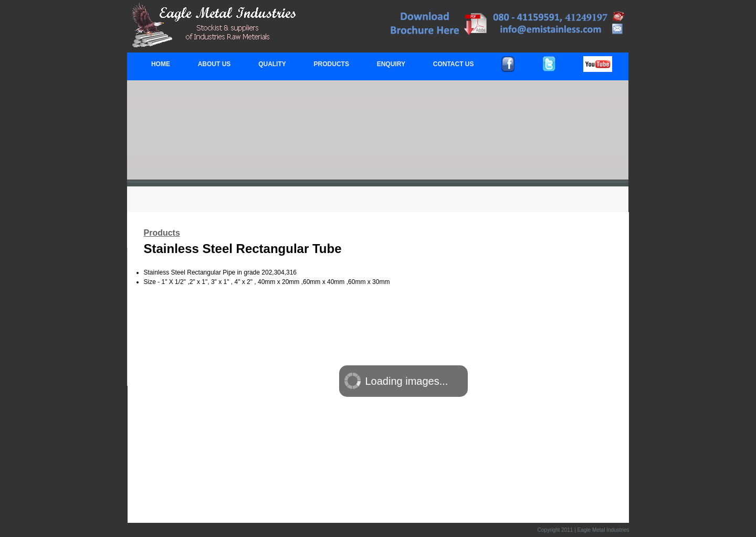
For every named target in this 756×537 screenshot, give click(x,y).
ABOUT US (214, 64)
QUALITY (272, 64)
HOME (161, 64)
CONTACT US (454, 64)
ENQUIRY (391, 64)
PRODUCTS (332, 64)
